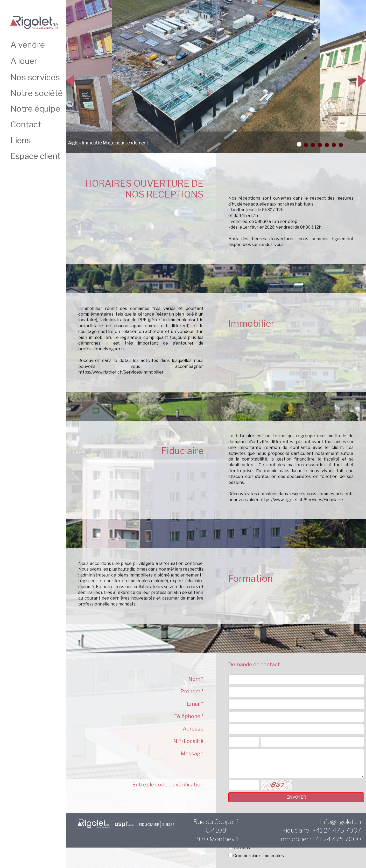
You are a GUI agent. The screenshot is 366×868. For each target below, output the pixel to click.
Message (192, 754)
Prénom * (192, 691)
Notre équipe (35, 109)
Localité (194, 741)
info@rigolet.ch (341, 822)
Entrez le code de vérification (168, 785)
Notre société (37, 93)
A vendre (28, 45)
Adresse (193, 729)
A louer (24, 61)
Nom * (196, 679)
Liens (21, 140)
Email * (195, 704)
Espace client (36, 156)
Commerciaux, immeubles (259, 856)
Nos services (35, 77)
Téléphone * (189, 716)
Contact (26, 124)
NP (177, 741)
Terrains (242, 848)
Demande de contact (254, 665)
